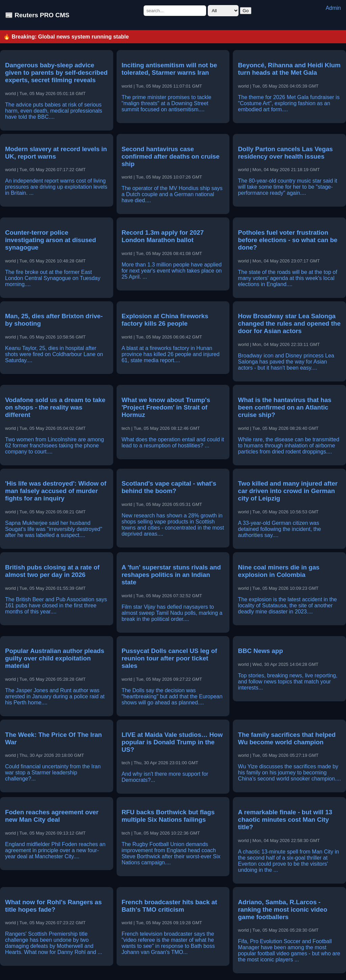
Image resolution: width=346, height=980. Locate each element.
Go (246, 11)
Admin (333, 8)
